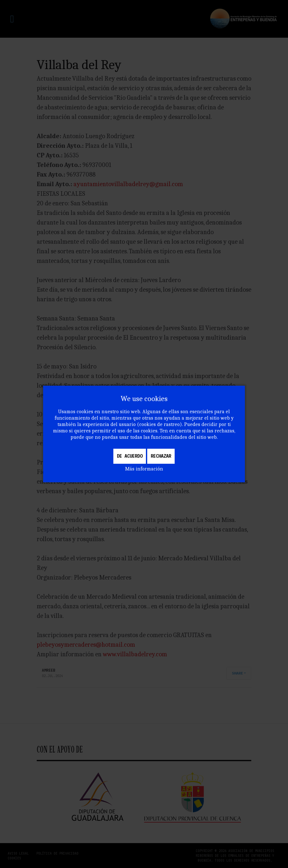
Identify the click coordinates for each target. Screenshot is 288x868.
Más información (144, 469)
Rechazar (161, 456)
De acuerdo (130, 456)
